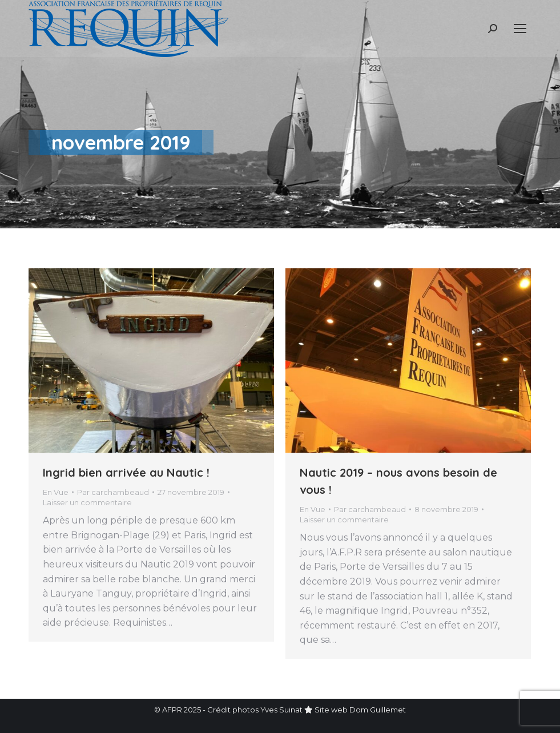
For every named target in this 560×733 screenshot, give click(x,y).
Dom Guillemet (378, 710)
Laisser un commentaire (87, 502)
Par (113, 492)
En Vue (56, 492)
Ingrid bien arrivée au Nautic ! (126, 472)
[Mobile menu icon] (520, 29)
